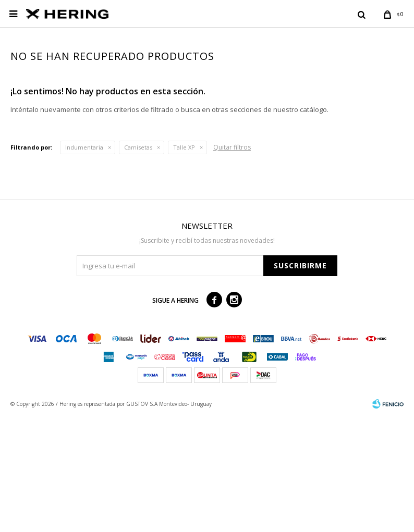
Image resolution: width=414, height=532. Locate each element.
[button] (361, 14)
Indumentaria (84, 262)
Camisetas (138, 262)
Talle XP (184, 262)
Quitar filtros (232, 262)
